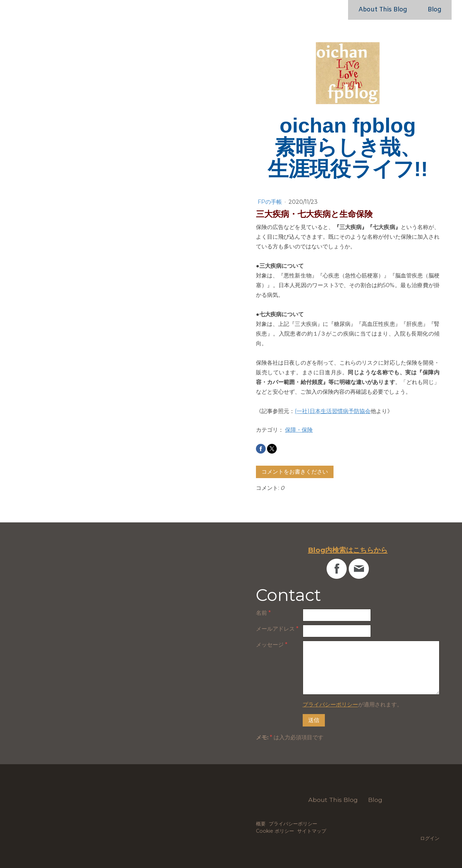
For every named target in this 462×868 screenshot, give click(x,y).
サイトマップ (312, 831)
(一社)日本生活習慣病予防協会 (333, 411)
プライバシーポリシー (330, 705)
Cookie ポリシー (275, 831)
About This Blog (383, 10)
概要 (261, 824)
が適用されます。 (353, 705)
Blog (434, 10)
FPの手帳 (270, 202)
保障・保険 (299, 430)
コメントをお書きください (295, 472)
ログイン (430, 838)
